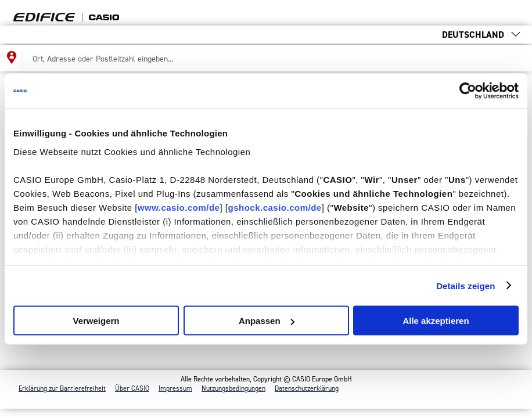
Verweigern (96, 321)
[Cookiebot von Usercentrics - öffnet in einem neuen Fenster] (468, 91)
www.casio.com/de (179, 207)
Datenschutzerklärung (307, 388)
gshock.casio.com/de (274, 207)
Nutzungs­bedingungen (233, 388)
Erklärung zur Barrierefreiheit (62, 388)
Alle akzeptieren (436, 321)
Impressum (175, 388)
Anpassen (267, 321)
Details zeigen (465, 285)
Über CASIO (132, 388)
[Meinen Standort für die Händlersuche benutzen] (12, 59)
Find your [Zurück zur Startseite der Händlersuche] (84, 13)
